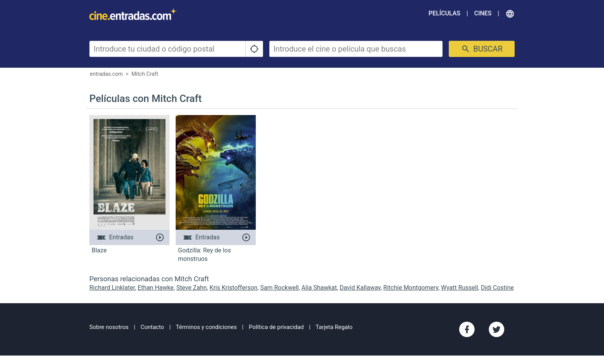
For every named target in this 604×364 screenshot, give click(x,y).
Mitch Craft (145, 74)
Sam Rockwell (279, 288)
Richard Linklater (112, 288)
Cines (483, 13)
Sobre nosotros (109, 327)
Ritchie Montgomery (411, 288)
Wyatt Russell (460, 288)
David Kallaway (360, 288)
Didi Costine (497, 288)
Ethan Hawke (155, 288)
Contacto (152, 327)
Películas (445, 13)
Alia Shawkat (319, 288)
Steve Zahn (192, 288)
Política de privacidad (276, 327)
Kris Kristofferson (233, 288)
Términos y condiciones (206, 327)
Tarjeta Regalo (334, 327)
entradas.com (106, 74)
